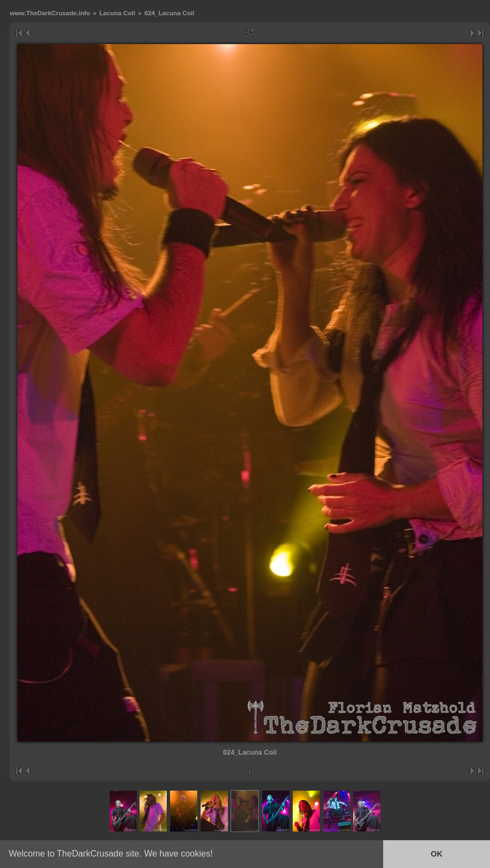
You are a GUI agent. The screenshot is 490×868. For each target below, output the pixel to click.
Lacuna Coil (117, 13)
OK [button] (437, 854)
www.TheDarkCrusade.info (50, 13)
